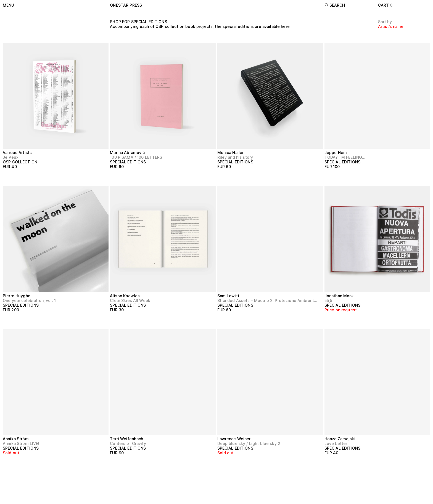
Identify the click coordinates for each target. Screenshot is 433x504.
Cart (385, 5)
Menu (9, 5)
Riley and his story (235, 157)
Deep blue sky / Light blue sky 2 (249, 443)
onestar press (126, 5)
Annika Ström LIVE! (21, 443)
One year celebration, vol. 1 (29, 300)
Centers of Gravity (128, 443)
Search (335, 5)
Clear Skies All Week (130, 300)
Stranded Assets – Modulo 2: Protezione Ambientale (268, 300)
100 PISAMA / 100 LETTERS (136, 157)
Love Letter (336, 443)
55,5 (328, 300)
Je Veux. (11, 157)
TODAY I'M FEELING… (345, 157)
